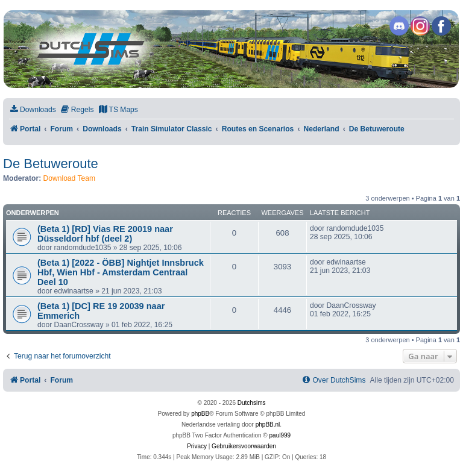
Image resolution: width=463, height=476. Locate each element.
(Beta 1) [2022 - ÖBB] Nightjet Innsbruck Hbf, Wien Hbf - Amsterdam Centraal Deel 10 (121, 272)
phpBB (200, 414)
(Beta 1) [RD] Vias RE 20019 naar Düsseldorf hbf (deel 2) (105, 234)
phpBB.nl (268, 424)
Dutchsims (252, 403)
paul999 (280, 435)
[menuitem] (33, 110)
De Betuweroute (51, 164)
